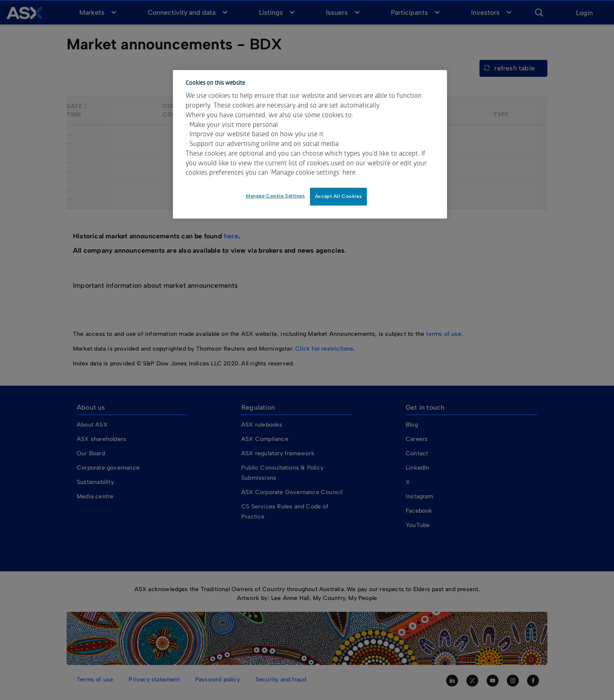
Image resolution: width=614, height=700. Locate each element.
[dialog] (310, 144)
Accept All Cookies (338, 196)
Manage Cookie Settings (276, 196)
